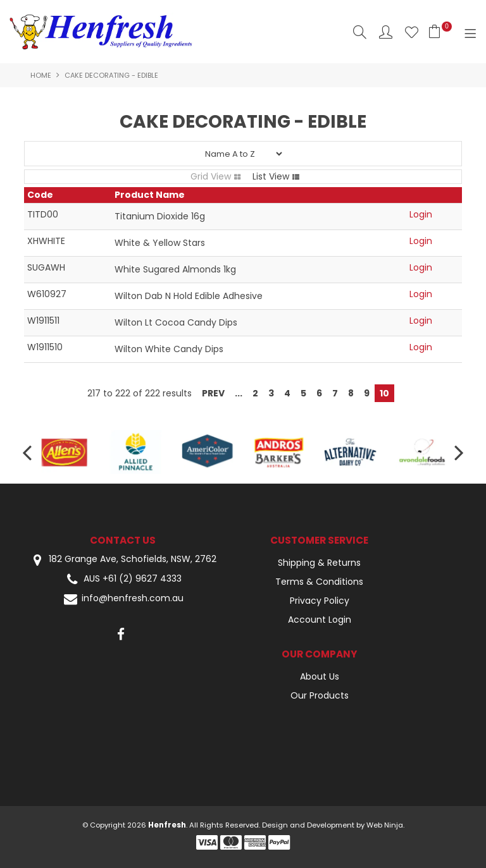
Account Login (320, 620)
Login (421, 214)
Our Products (320, 695)
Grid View (211, 176)
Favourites (412, 32)
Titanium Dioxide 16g (160, 216)
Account (386, 32)
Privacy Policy (320, 601)
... (239, 393)
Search (360, 32)
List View (271, 176)
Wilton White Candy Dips (169, 349)
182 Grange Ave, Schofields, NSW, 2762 (123, 560)
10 (384, 393)
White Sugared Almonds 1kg (175, 269)
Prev (213, 393)
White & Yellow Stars (160, 243)
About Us (320, 676)
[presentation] (28, 452)
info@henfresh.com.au (123, 599)
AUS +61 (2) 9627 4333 (123, 579)
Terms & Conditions (319, 582)
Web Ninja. (385, 825)
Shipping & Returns (319, 563)
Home (41, 75)
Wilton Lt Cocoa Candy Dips (176, 322)
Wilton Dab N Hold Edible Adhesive (189, 296)
